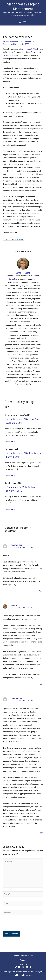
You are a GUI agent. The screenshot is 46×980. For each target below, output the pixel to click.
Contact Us (17, 956)
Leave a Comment (14, 419)
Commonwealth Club (28, 49)
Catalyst (6, 55)
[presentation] (19, 925)
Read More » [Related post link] (10, 441)
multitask (9, 213)
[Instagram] (23, 967)
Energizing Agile (12, 449)
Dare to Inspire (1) (13, 483)
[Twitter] (16, 967)
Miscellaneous (26, 42)
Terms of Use (27, 956)
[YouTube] (19, 967)
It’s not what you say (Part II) (17, 415)
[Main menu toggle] (23, 22)
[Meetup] (30, 967)
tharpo (14, 605)
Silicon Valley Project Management (23, 6)
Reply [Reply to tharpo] (41, 684)
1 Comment (10, 487)
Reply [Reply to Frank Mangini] (41, 591)
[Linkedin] (27, 967)
